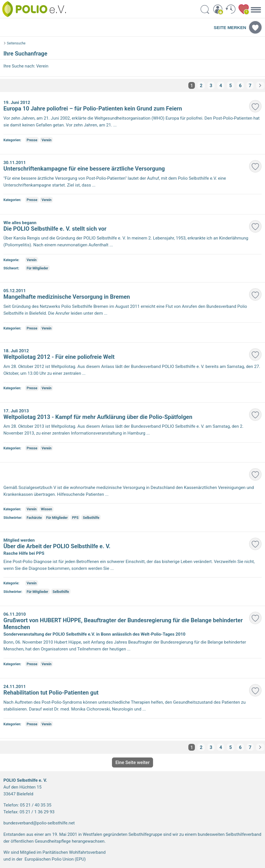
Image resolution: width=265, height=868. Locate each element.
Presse (32, 140)
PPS (75, 518)
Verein (47, 140)
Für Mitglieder (38, 268)
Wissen (46, 509)
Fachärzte (34, 518)
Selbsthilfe (91, 518)
